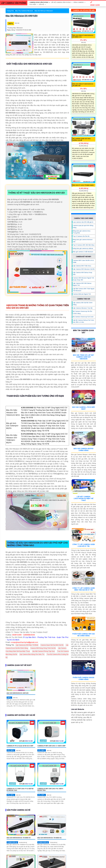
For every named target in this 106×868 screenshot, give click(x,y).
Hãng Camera (79, 2)
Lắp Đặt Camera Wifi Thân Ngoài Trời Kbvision (84, 290)
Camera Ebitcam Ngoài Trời (82, 294)
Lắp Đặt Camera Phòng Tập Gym (43, 651)
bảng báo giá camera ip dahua (83, 248)
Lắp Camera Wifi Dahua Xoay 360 (83, 273)
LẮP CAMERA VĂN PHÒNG (14, 3)
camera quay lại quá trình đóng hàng (83, 226)
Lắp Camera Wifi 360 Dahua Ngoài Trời (82, 284)
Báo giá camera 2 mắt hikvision (83, 252)
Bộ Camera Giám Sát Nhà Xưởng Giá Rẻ (82, 139)
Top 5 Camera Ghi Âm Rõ (81, 236)
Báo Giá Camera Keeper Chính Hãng (83, 450)
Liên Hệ (41, 4)
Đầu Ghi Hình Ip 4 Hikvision (44, 11)
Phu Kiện (33, 4)
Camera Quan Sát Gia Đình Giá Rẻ (52, 645)
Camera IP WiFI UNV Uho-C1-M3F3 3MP (51, 746)
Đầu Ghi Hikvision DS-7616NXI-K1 (19, 838)
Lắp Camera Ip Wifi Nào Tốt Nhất (27, 645)
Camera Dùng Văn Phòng (39, 2)
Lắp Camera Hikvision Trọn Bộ (83, 308)
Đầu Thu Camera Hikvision (24, 11)
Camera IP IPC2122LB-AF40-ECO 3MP (20, 746)
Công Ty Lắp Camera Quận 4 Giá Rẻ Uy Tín (84, 545)
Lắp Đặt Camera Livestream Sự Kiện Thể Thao (83, 499)
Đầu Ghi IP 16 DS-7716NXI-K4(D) (83, 185)
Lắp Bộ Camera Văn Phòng (61, 2)
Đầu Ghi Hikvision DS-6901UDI (22, 16)
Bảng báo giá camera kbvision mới (83, 241)
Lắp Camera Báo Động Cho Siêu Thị (32, 654)
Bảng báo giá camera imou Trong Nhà (82, 232)
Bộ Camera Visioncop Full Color (83, 317)
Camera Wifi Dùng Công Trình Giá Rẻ (43, 648)
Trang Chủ (10, 11)
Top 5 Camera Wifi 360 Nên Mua (84, 245)
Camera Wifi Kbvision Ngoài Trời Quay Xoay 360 (83, 279)
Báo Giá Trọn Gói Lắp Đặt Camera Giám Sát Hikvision (84, 357)
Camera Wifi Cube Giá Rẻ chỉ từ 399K (83, 261)
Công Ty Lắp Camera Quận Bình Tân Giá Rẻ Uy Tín (84, 589)
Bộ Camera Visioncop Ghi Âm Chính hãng (83, 312)
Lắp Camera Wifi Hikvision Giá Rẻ (84, 269)
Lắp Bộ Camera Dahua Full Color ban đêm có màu (84, 321)
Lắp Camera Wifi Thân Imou (82, 266)
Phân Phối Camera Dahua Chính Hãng (84, 678)
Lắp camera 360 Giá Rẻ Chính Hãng (83, 304)
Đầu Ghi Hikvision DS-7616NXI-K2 (49, 838)
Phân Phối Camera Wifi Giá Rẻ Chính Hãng (84, 635)
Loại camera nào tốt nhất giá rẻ (83, 222)
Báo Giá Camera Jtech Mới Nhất (83, 408)
